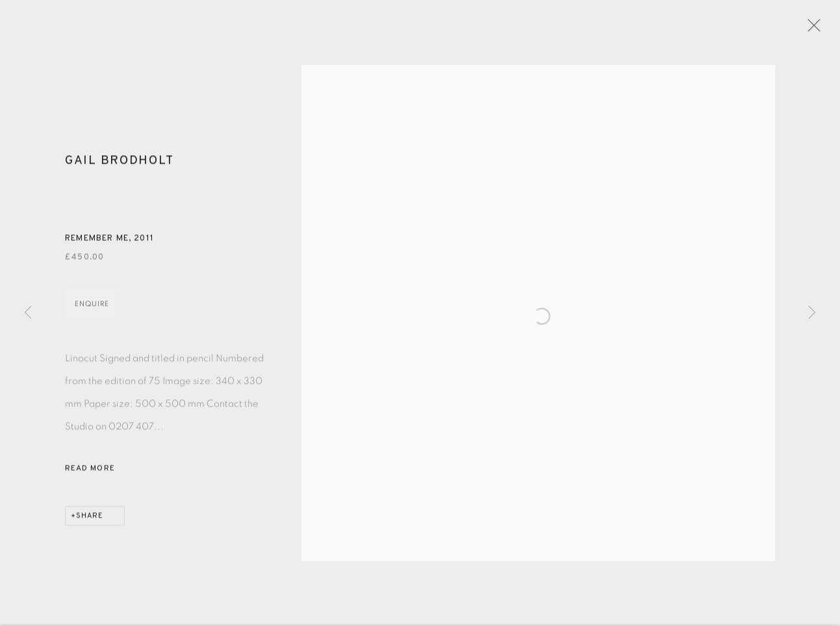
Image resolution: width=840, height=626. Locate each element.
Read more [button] (90, 475)
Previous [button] (28, 313)
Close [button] (818, 29)
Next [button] (812, 313)
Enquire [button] (92, 310)
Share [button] (90, 522)
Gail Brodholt (119, 167)
